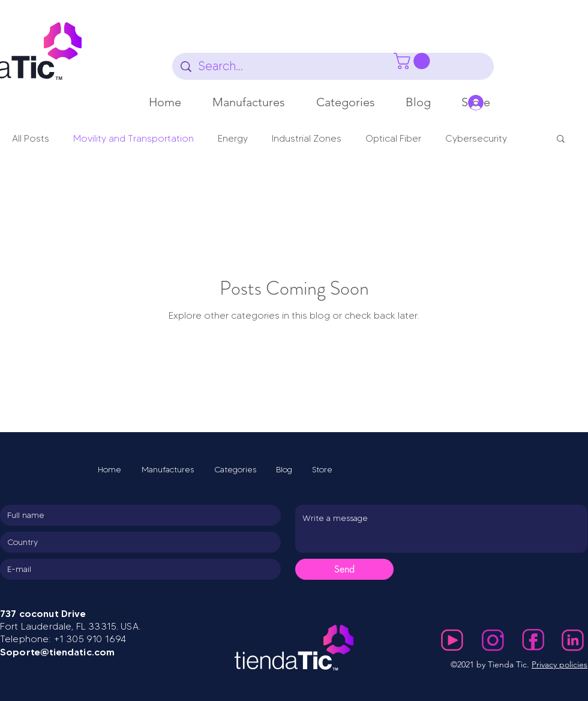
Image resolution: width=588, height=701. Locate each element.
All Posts (31, 139)
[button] (249, 102)
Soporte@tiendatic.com (57, 652)
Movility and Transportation (133, 139)
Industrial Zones (307, 139)
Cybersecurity (476, 139)
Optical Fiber (393, 139)
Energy (233, 139)
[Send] (344, 569)
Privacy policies (559, 664)
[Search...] (334, 66)
